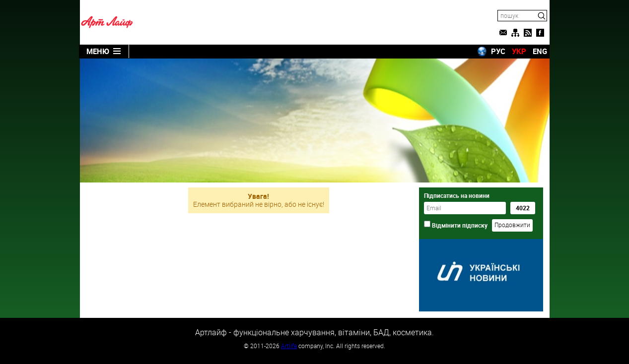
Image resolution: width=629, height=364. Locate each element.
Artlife (289, 346)
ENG (540, 51)
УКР (519, 51)
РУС (498, 51)
